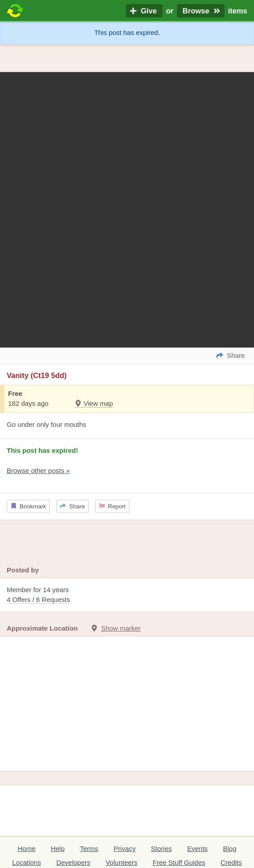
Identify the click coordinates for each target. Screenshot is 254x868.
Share (72, 506)
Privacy (124, 849)
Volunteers (122, 862)
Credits (231, 862)
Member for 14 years (127, 595)
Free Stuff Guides (179, 862)
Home (26, 849)
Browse (201, 11)
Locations (26, 862)
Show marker (121, 628)
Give (144, 11)
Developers (73, 862)
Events (198, 849)
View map (94, 403)
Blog (230, 849)
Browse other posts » (38, 471)
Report (112, 506)
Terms (89, 849)
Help (58, 849)
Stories (161, 849)
